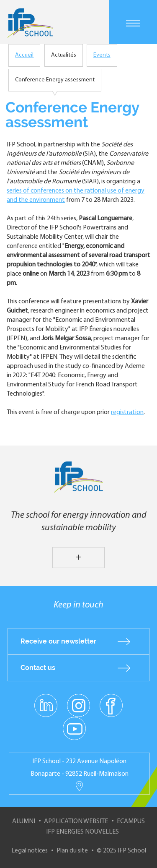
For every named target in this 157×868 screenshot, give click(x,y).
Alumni (24, 821)
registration (127, 412)
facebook (111, 705)
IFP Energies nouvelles (82, 832)
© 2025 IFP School (121, 851)
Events (102, 55)
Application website (76, 821)
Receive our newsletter (58, 641)
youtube (74, 728)
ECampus (131, 821)
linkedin (46, 701)
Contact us (38, 668)
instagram (79, 705)
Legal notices (30, 851)
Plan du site (72, 851)
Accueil (24, 55)
